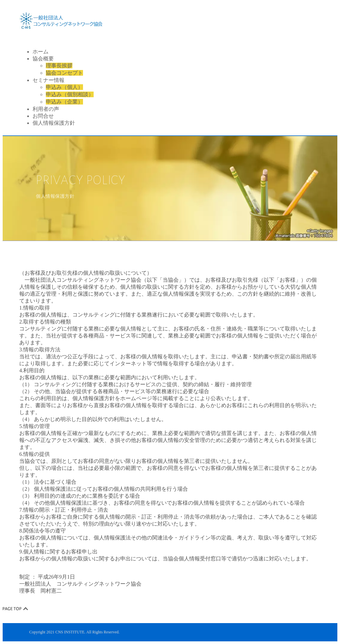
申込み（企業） (64, 102)
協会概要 (43, 59)
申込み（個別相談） (70, 94)
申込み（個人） (64, 87)
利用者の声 (46, 109)
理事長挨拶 (59, 66)
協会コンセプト (64, 73)
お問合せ (43, 116)
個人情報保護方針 (54, 123)
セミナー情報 (48, 80)
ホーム (41, 52)
